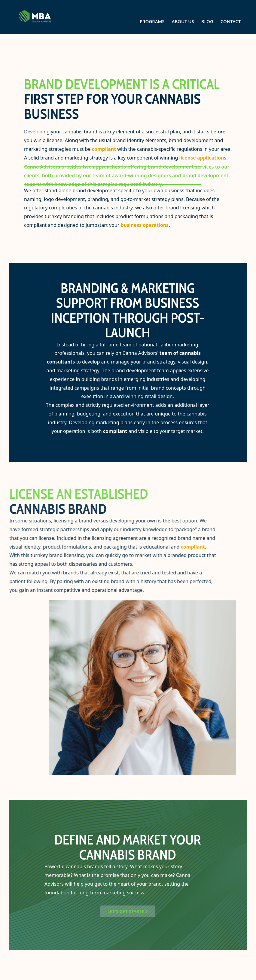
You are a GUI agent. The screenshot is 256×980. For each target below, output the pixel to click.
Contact (231, 21)
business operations (145, 225)
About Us (183, 21)
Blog (207, 21)
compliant (104, 149)
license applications (203, 158)
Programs (152, 21)
